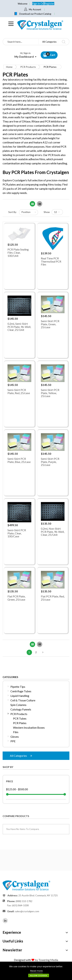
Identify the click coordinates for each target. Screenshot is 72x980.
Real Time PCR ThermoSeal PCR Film (51, 261)
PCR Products (28, 67)
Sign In (36, 3)
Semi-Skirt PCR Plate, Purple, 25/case (50, 462)
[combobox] (21, 42)
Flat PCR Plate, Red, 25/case (53, 598)
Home (9, 67)
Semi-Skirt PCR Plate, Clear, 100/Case (17, 533)
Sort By (12, 212)
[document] (36, 971)
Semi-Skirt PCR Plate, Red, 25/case (19, 391)
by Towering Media (46, 960)
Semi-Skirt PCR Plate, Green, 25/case (50, 324)
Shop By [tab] (8, 767)
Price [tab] (10, 781)
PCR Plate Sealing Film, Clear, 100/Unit (18, 252)
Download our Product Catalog (35, 14)
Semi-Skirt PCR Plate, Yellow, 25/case (50, 393)
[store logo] (40, 25)
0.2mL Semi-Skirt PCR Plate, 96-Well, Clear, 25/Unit (19, 327)
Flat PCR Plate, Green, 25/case (16, 598)
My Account (35, 9)
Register (49, 3)
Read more (37, 971)
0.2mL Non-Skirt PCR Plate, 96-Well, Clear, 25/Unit (53, 532)
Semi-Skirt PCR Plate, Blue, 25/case (19, 460)
